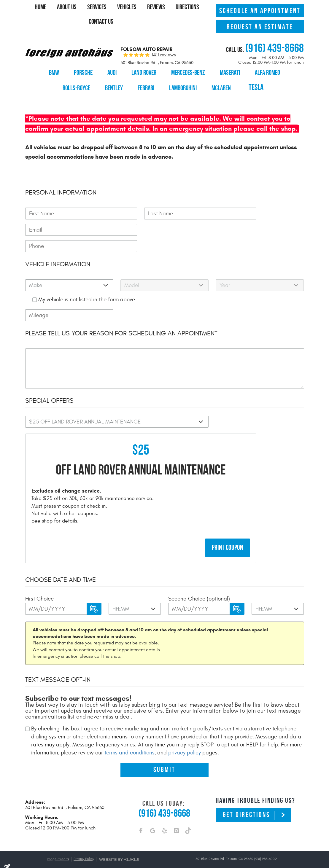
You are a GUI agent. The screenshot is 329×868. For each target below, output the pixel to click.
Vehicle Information (58, 255)
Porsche (79, 71)
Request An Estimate (260, 26)
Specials (156, 22)
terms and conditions (129, 744)
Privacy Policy (84, 850)
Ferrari (141, 84)
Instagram (176, 823)
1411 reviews (164, 53)
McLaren (220, 84)
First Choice (39, 590)
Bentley (107, 84)
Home (54, 9)
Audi (109, 71)
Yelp (164, 823)
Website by (119, 851)
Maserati (233, 71)
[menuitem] (54, 9)
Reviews (176, 9)
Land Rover (142, 71)
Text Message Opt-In (58, 671)
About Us (82, 9)
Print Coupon (227, 539)
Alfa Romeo (272, 71)
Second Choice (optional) (199, 590)
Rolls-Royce (68, 84)
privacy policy (185, 744)
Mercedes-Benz (189, 71)
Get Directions (246, 806)
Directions (77, 22)
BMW (49, 71)
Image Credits (58, 851)
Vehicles (145, 9)
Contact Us (113, 22)
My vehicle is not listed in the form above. (87, 290)
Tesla (260, 84)
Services (114, 9)
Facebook (141, 823)
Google (152, 823)
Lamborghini (180, 84)
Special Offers (49, 391)
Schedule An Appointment (260, 9)
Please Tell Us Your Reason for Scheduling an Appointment (121, 324)
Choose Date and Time (61, 571)
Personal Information (61, 183)
